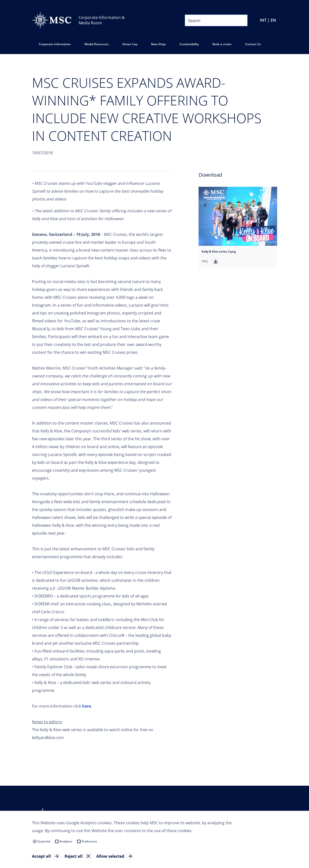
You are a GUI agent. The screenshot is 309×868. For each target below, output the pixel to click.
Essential (44, 841)
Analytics (66, 841)
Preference (89, 841)
